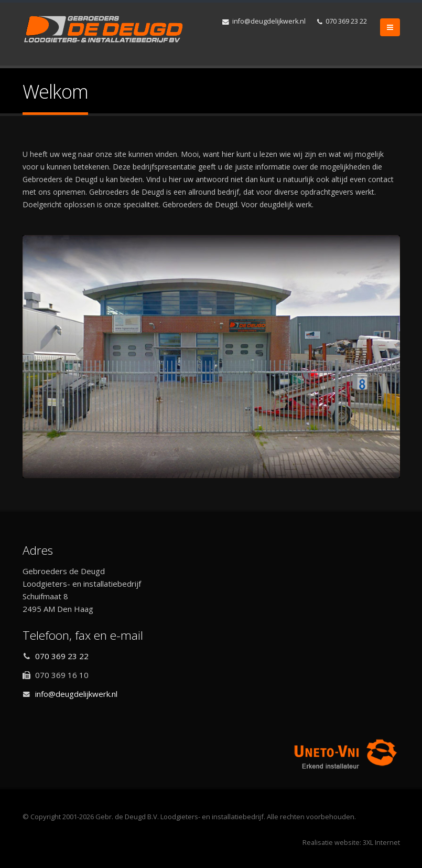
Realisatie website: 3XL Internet (351, 843)
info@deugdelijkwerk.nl (264, 21)
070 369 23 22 (342, 21)
